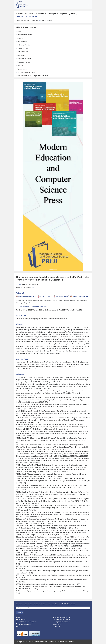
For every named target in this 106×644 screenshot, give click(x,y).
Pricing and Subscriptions (62, 622)
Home (20, 31)
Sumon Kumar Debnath (80, 296)
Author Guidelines (23, 52)
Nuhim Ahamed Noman (26, 296)
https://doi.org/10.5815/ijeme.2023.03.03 (33, 306)
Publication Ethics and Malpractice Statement (33, 76)
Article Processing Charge (26, 72)
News (18, 617)
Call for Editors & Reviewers (62, 620)
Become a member (24, 62)
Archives (20, 38)
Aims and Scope (23, 48)
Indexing (20, 66)
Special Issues (22, 69)
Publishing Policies (24, 45)
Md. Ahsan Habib (62, 296)
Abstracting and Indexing (61, 617)
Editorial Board (22, 42)
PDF (41, 20)
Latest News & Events (25, 35)
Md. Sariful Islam (46, 296)
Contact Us (57, 626)
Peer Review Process (25, 59)
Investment (57, 624)
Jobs (18, 626)
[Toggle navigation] (89, 5)
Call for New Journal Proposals (26, 622)
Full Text (19, 284)
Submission (21, 55)
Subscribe (20, 612)
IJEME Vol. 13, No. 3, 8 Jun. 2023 (27, 16)
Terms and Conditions (23, 624)
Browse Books (21, 620)
